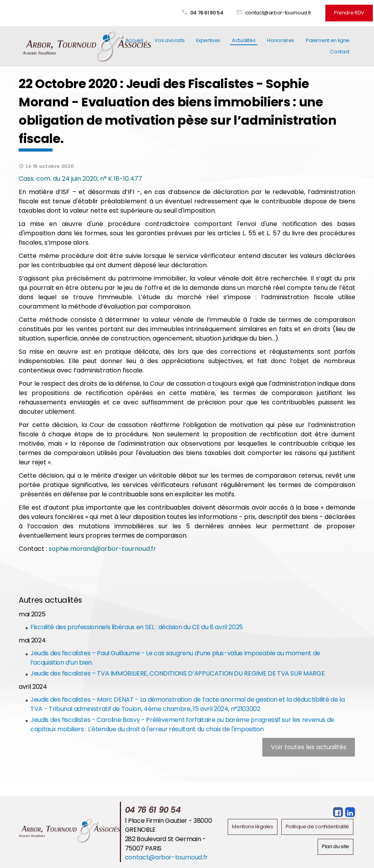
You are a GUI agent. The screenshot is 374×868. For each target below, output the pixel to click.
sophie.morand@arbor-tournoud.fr (102, 549)
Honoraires (280, 40)
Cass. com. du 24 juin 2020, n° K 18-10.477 (81, 179)
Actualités (244, 40)
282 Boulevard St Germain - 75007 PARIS (165, 844)
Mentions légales (252, 827)
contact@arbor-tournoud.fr (278, 13)
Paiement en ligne (328, 40)
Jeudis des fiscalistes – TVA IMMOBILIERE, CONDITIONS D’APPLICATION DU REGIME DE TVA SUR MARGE (177, 673)
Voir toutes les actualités (309, 747)
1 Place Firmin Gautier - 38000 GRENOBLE (168, 825)
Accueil (134, 40)
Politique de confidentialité (317, 827)
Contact (340, 52)
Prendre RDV (349, 13)
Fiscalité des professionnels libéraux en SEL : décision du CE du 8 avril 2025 (137, 627)
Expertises (208, 40)
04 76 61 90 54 (207, 13)
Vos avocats (169, 40)
